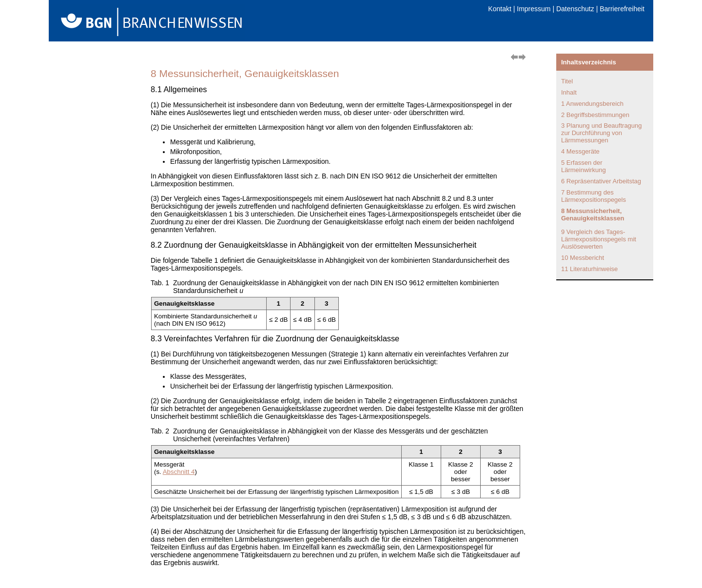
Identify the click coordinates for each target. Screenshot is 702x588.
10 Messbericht (583, 258)
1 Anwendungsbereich (592, 104)
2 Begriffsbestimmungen (595, 115)
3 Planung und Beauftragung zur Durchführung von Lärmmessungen (602, 133)
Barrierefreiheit (622, 9)
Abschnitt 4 (179, 472)
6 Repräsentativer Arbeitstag (601, 181)
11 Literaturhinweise (589, 269)
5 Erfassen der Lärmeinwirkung (584, 166)
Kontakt (499, 9)
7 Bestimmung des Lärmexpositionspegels (594, 196)
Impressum (534, 9)
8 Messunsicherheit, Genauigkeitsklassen (593, 215)
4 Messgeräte (580, 151)
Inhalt (569, 92)
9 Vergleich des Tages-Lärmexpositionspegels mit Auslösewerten (599, 239)
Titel (567, 81)
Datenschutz (575, 9)
